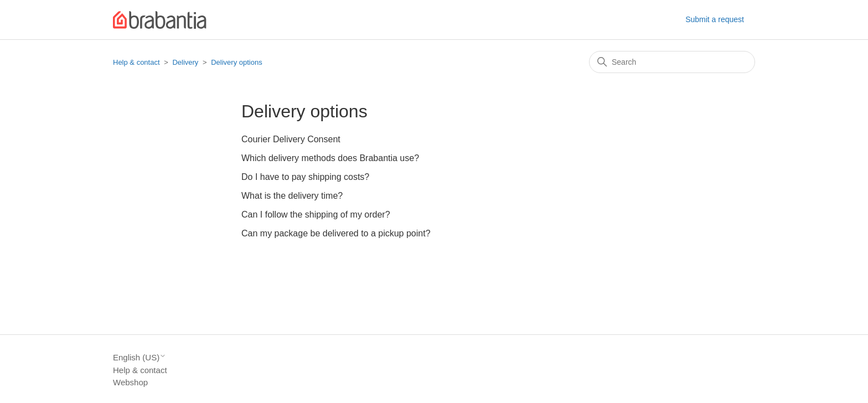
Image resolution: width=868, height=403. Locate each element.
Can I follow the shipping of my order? (316, 215)
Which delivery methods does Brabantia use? (330, 158)
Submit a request (715, 19)
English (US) (139, 357)
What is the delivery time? (292, 196)
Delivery (185, 62)
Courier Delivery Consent (291, 139)
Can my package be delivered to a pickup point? (336, 233)
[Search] (672, 62)
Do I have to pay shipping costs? (305, 177)
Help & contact (136, 62)
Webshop (130, 382)
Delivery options (237, 62)
